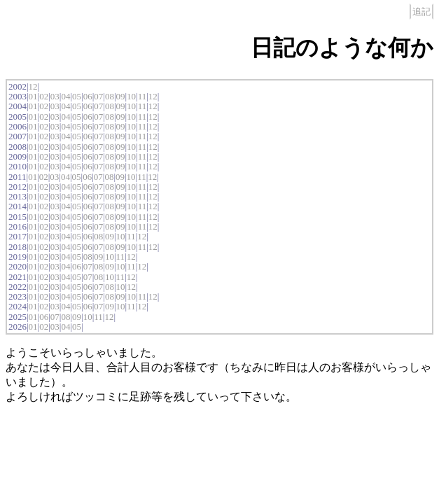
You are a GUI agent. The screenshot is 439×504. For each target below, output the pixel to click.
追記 (421, 12)
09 (120, 96)
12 (33, 86)
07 (98, 96)
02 (44, 96)
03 (55, 96)
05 (77, 96)
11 (142, 96)
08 (110, 96)
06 (88, 96)
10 (131, 96)
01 (33, 96)
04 (65, 96)
